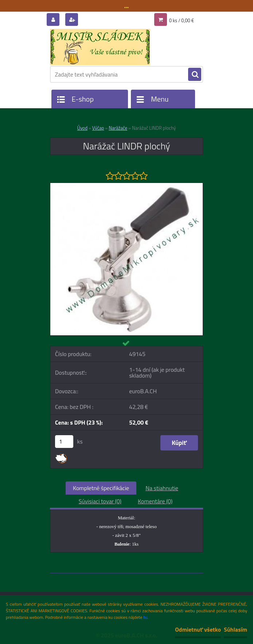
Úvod (82, 128)
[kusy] (64, 442)
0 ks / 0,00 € (182, 20)
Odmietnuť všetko (198, 629)
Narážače (118, 128)
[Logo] (100, 47)
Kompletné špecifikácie (101, 488)
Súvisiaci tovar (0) (100, 501)
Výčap (98, 128)
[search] (195, 75)
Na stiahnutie (162, 488)
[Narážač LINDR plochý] (126, 186)
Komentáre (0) (155, 501)
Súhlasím (236, 629)
